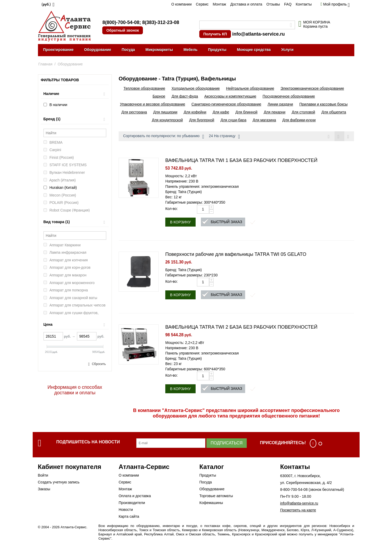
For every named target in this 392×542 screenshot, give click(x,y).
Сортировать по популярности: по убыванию (164, 137)
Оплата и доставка (135, 496)
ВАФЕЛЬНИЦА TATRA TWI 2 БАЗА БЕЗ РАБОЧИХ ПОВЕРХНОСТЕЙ (241, 327)
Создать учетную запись (59, 482)
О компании (182, 4)
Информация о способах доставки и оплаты (75, 390)
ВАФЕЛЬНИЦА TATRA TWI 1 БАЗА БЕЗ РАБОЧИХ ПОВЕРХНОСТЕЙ (241, 160)
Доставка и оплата (246, 4)
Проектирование (59, 50)
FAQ (288, 4)
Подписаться (227, 443)
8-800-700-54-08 (294, 490)
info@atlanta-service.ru (259, 34)
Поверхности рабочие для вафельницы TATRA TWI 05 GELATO (236, 254)
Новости (126, 510)
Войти (43, 475)
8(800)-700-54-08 (121, 22)
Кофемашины (211, 503)
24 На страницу (224, 137)
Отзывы (273, 4)
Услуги (287, 50)
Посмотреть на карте (298, 510)
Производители (132, 503)
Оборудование (98, 50)
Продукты (217, 50)
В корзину (180, 222)
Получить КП (215, 34)
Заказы (44, 489)
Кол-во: (171, 209)
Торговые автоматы (216, 496)
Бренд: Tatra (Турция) (184, 192)
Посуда (128, 50)
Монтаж (219, 4)
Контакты (304, 4)
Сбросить (99, 364)
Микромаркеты (159, 50)
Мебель (190, 50)
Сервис (202, 4)
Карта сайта (129, 516)
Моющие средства (254, 50)
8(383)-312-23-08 (161, 22)
